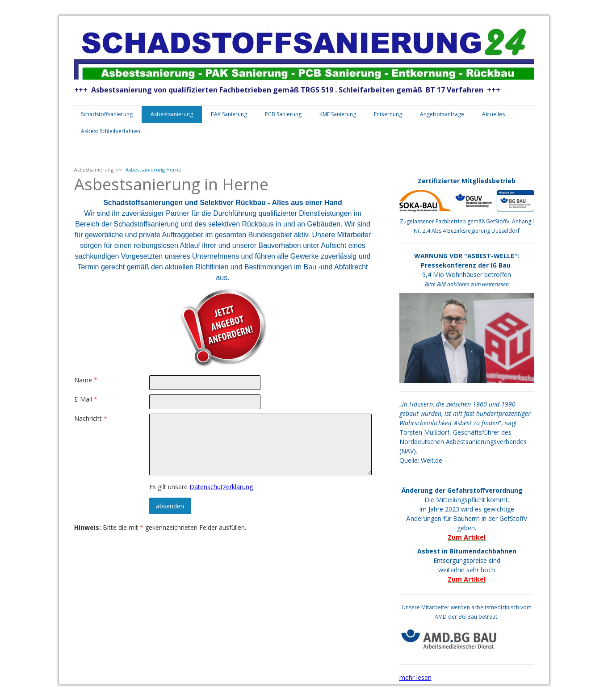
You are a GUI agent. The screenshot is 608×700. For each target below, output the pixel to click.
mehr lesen (415, 677)
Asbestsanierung (172, 114)
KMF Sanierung (338, 114)
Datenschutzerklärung (221, 487)
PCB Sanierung (283, 114)
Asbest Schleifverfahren (111, 131)
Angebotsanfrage (442, 114)
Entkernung (388, 114)
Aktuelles (493, 114)
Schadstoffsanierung (107, 114)
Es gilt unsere (201, 487)
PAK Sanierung (229, 114)
